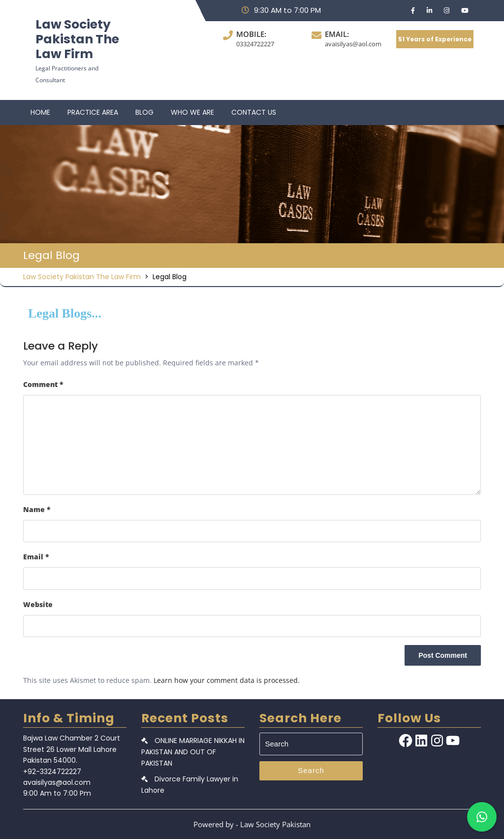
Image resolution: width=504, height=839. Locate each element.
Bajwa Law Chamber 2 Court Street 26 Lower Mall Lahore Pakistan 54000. (72, 749)
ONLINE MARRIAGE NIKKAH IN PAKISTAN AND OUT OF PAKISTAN (193, 752)
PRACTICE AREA (93, 112)
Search (311, 770)
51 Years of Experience (435, 39)
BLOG (144, 112)
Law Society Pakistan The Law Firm (77, 39)
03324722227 (255, 44)
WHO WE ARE (192, 112)
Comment (43, 384)
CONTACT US (254, 112)
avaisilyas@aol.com (353, 44)
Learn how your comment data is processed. (227, 680)
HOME (40, 112)
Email (36, 557)
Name (37, 509)
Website (38, 604)
